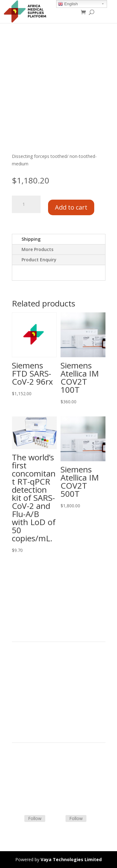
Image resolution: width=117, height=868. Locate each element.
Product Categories (31, 665)
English (68, 4)
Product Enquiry (39, 260)
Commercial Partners (33, 680)
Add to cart (71, 207)
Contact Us (23, 781)
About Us (21, 688)
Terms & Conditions (32, 766)
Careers (20, 695)
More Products (37, 249)
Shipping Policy (27, 774)
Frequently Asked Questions (40, 788)
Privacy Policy (26, 702)
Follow (35, 818)
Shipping (31, 239)
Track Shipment (28, 796)
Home (18, 658)
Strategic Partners (30, 673)
